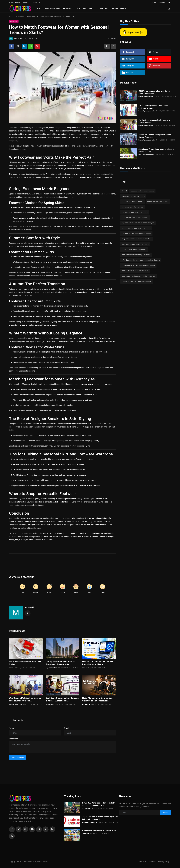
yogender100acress (53, 668)
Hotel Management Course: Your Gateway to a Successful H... (98, 699)
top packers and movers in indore (135, 212)
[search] (169, 9)
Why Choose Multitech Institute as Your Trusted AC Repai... (25, 699)
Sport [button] (93, 9)
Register (162, 2)
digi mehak (86, 704)
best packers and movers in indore (135, 218)
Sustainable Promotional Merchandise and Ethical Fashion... (156, 150)
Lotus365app (87, 808)
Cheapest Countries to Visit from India (99, 831)
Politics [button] (81, 9)
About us (26, 2)
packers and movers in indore (142, 191)
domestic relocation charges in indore (136, 255)
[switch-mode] (169, 2)
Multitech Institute (16, 704)
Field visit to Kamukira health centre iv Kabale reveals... (154, 121)
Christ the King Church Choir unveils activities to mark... (153, 107)
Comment (13, 739)
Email (66, 728)
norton (85, 668)
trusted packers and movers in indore (136, 228)
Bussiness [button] (68, 9)
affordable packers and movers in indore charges (141, 260)
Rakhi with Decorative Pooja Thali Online (25, 663)
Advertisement (15, 2)
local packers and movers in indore (135, 244)
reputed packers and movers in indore (137, 281)
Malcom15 (29, 607)
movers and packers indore (132, 207)
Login (154, 2)
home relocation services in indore (135, 271)
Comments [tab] (18, 720)
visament (85, 834)
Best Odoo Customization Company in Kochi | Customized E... (62, 699)
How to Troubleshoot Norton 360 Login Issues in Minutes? (98, 663)
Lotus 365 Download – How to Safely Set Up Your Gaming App (98, 804)
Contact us (36, 2)
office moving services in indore (134, 249)
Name (12, 728)
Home (39, 9)
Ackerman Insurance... (90, 822)
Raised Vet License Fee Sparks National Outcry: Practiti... (155, 136)
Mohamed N (50, 704)
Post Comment (18, 758)
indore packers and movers (158, 201)
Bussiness (20, 16)
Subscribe (166, 813)
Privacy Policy (163, 861)
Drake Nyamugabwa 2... (147, 96)
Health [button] (104, 9)
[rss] (12, 836)
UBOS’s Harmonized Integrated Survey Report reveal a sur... (154, 92)
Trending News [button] (52, 9)
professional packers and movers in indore (138, 265)
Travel (124, 191)
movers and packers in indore (133, 196)
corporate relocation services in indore (137, 239)
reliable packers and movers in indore (136, 233)
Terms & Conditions (147, 861)
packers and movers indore (132, 201)
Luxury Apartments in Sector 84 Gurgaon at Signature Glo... (61, 663)
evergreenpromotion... (147, 154)
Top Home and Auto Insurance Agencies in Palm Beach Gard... (100, 818)
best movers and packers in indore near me (139, 276)
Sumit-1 (12, 668)
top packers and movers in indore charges (138, 223)
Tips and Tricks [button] (119, 9)
